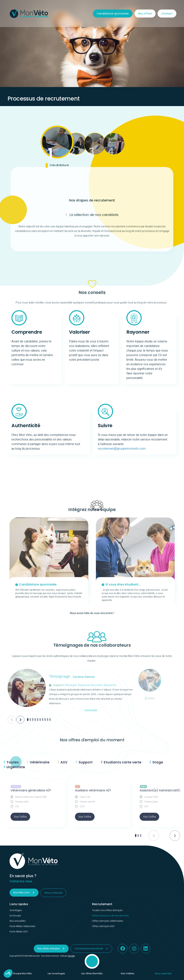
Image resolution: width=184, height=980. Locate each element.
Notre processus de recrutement (110, 916)
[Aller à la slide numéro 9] (48, 795)
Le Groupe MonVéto (21, 973)
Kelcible (71, 956)
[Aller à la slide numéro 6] (40, 795)
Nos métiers (128, 973)
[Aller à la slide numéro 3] (33, 795)
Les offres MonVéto (92, 973)
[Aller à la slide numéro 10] (50, 795)
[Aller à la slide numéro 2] (30, 795)
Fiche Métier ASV (19, 932)
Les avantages (56, 973)
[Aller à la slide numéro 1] (28, 795)
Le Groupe (15, 916)
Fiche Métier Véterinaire (22, 926)
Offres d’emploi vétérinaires (108, 921)
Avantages (16, 910)
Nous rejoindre (163, 973)
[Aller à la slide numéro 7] (43, 795)
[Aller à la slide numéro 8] (45, 795)
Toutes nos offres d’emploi (107, 910)
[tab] (57, 147)
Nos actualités (18, 921)
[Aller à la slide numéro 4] (35, 795)
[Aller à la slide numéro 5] (38, 795)
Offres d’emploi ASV (103, 926)
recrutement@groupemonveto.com (122, 449)
